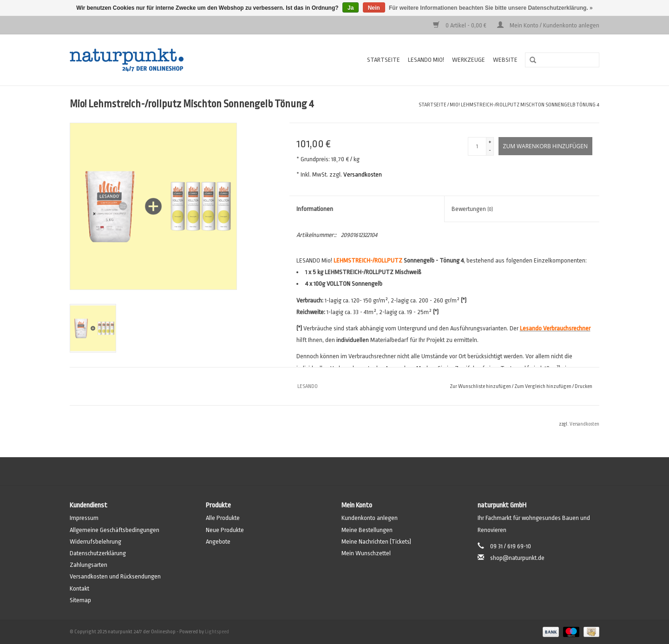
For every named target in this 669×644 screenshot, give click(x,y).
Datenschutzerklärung (98, 553)
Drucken (584, 386)
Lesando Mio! (426, 60)
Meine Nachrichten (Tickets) (376, 542)
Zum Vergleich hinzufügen (543, 386)
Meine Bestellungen (367, 530)
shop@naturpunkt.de (517, 558)
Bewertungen (472, 209)
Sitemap (80, 600)
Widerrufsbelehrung (95, 542)
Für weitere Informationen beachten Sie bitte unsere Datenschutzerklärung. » (491, 8)
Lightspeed (217, 632)
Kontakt (79, 588)
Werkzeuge (469, 60)
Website (505, 60)
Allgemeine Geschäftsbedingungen (115, 530)
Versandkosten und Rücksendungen (115, 576)
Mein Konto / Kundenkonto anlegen (548, 25)
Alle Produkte (223, 518)
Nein (374, 8)
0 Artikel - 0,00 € (460, 25)
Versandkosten (363, 174)
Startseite (384, 60)
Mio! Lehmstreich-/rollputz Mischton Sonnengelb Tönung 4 (525, 105)
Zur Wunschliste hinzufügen (480, 386)
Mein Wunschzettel (366, 553)
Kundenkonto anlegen (370, 518)
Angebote (218, 542)
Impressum (84, 518)
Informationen (315, 209)
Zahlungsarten (89, 565)
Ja (351, 8)
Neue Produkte (225, 530)
